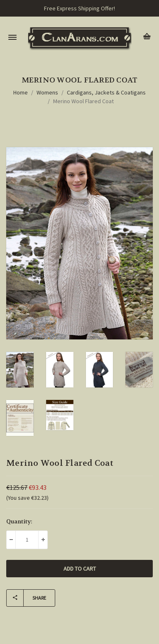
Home (21, 92)
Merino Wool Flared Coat (83, 101)
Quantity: (19, 521)
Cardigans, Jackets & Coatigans (106, 92)
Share (26, 598)
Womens (47, 92)
